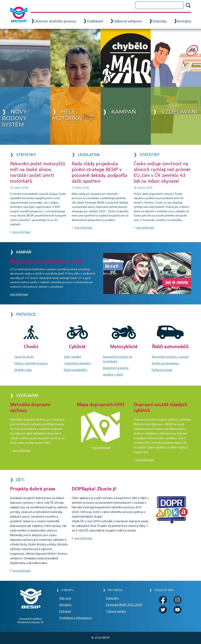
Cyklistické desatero (77, 363)
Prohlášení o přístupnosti (76, 618)
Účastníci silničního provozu (55, 21)
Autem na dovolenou (165, 363)
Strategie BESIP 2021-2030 (124, 605)
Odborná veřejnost (128, 21)
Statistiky (160, 21)
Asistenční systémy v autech (170, 357)
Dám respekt (73, 357)
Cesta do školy (24, 357)
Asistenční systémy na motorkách (117, 359)
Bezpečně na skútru (116, 368)
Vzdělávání (95, 21)
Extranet (65, 611)
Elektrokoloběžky (76, 370)
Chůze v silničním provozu (31, 363)
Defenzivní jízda (162, 370)
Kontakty (184, 21)
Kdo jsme (65, 598)
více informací (22, 232)
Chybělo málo (23, 370)
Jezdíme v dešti (113, 375)
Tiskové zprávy (116, 611)
